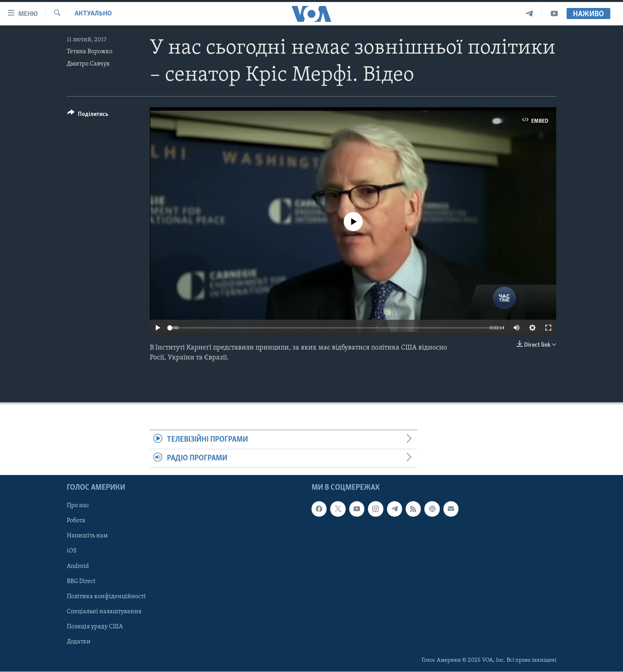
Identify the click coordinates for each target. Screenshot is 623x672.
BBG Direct (81, 581)
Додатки (79, 642)
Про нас (78, 506)
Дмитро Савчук (88, 64)
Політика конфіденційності (106, 597)
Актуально (93, 14)
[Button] (88, 115)
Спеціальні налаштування (104, 612)
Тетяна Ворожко (90, 52)
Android (78, 566)
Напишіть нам (87, 536)
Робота (76, 521)
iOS (72, 551)
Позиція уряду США (95, 627)
